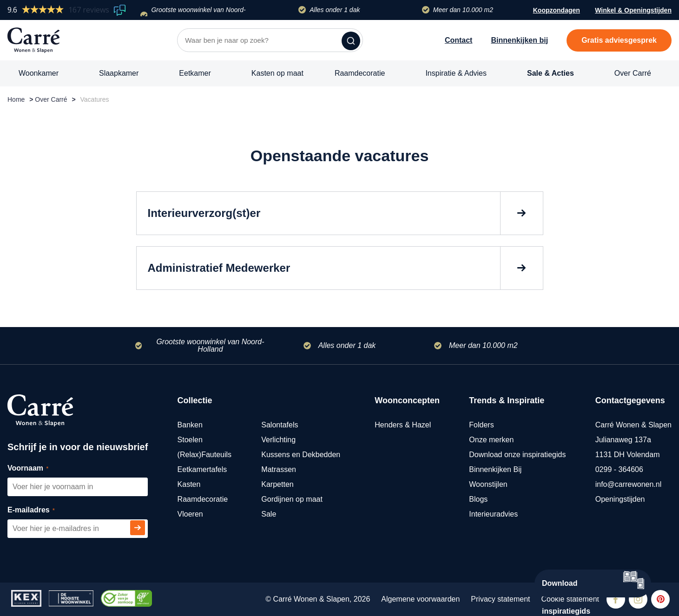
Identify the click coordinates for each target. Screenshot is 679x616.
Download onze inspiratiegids (517, 455)
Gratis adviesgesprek (619, 40)
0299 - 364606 (619, 469)
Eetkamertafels (202, 469)
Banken (190, 425)
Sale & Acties (550, 73)
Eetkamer (195, 73)
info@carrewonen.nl (629, 484)
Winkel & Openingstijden (633, 11)
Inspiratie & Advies (456, 73)
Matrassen (279, 469)
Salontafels (280, 425)
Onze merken (491, 440)
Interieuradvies (493, 514)
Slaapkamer (119, 73)
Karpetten (277, 484)
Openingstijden (620, 499)
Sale (269, 514)
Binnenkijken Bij (495, 469)
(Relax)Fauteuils (204, 455)
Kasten (189, 484)
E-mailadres (42, 510)
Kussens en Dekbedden (301, 455)
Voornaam (38, 469)
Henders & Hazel (403, 425)
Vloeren (190, 514)
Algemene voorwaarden (420, 599)
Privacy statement (500, 599)
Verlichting (278, 440)
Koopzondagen (557, 10)
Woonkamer (39, 73)
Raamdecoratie (360, 73)
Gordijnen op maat (292, 499)
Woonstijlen (488, 484)
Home (16, 99)
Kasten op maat (277, 73)
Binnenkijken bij (519, 40)
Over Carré (633, 73)
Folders (481, 425)
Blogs (478, 499)
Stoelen (190, 440)
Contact (459, 40)
